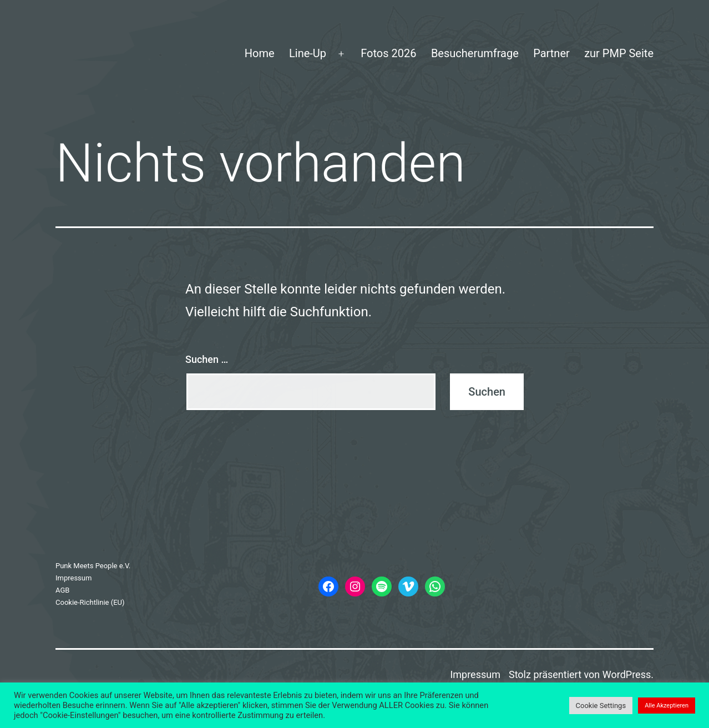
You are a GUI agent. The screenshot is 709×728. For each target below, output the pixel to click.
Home (260, 53)
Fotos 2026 (388, 53)
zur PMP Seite (619, 53)
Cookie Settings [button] (601, 706)
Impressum (74, 578)
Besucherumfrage (475, 53)
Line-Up (308, 53)
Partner (551, 53)
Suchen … (207, 359)
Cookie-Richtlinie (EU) (90, 602)
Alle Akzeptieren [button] (667, 706)
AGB (62, 590)
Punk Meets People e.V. (93, 566)
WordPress (627, 674)
